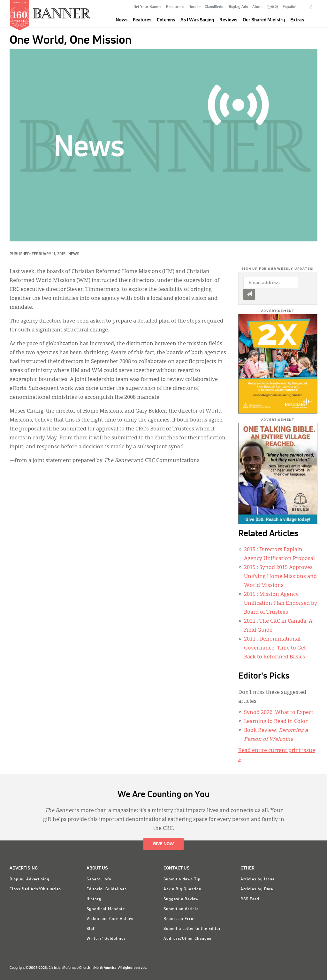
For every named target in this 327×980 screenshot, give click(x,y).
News (122, 20)
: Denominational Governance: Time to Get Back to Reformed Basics (275, 648)
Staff (91, 929)
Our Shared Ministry (264, 20)
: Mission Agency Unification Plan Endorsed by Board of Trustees (281, 604)
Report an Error (179, 919)
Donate (194, 7)
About (258, 7)
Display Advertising (30, 879)
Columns (166, 20)
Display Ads (238, 7)
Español (290, 7)
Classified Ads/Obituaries (35, 889)
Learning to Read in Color (276, 722)
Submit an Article (181, 909)
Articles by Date (257, 889)
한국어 (273, 7)
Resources (175, 7)
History (94, 899)
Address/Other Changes (187, 939)
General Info (99, 879)
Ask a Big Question (183, 889)
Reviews (228, 20)
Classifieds (214, 7)
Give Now (163, 844)
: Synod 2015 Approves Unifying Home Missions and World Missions (280, 577)
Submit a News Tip (182, 879)
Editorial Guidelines (107, 889)
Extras (297, 20)
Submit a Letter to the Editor (192, 929)
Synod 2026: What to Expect (279, 713)
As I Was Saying (197, 20)
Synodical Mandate (106, 909)
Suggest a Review (181, 899)
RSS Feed (250, 899)
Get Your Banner (148, 7)
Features (142, 20)
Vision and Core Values (110, 919)
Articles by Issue (258, 879)
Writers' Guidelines (106, 939)
